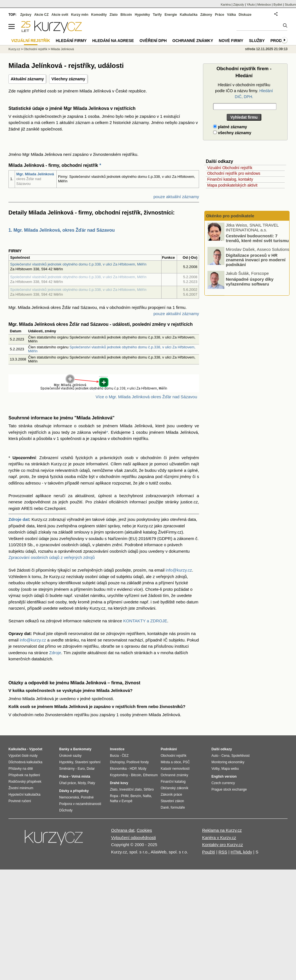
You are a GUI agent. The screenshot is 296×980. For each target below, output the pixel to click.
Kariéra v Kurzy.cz (219, 838)
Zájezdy (239, 5)
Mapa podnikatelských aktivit (232, 185)
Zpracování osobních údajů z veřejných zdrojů (52, 557)
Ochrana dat (123, 830)
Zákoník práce (171, 795)
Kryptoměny (119, 775)
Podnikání (169, 749)
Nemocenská (69, 797)
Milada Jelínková (62, 49)
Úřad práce (68, 783)
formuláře (178, 808)
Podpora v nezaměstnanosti (80, 804)
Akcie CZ (41, 15)
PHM (125, 796)
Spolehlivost (241, 756)
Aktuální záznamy (27, 79)
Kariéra (226, 5)
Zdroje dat (19, 519)
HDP (133, 769)
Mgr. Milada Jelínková (35, 174)
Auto (215, 756)
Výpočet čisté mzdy (23, 756)
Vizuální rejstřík (31, 41)
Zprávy (26, 15)
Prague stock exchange (229, 789)
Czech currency (223, 783)
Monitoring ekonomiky (228, 762)
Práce (220, 15)
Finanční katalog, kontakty (230, 179)
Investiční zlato (130, 789)
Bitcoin (126, 15)
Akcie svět (60, 15)
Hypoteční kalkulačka (24, 795)
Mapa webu (230, 769)
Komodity (99, 15)
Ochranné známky (193, 41)
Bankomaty (82, 749)
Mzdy (82, 783)
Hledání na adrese (113, 41)
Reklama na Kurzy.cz (222, 830)
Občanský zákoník (174, 788)
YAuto (251, 5)
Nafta (147, 796)
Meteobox (264, 5)
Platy (91, 783)
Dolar (91, 769)
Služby (257, 41)
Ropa (114, 796)
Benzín (136, 796)
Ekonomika (118, 769)
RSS (223, 852)
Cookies (144, 830)
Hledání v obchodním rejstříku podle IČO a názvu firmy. (244, 91)
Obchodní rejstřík (36, 49)
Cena (225, 756)
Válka (231, 15)
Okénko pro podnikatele (230, 216)
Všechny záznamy (68, 79)
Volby (215, 769)
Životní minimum (21, 788)
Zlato (114, 15)
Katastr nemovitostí (175, 769)
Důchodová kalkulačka (25, 762)
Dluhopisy (117, 762)
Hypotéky (142, 15)
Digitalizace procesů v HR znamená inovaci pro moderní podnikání (256, 260)
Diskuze (245, 15)
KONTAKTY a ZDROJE (145, 621)
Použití (209, 852)
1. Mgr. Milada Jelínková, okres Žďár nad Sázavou (62, 230)
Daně (165, 808)
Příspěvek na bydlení (24, 775)
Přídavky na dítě (21, 769)
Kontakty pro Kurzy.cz (223, 845)
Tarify (157, 15)
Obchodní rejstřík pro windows (234, 173)
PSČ (186, 762)
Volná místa (81, 777)
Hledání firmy (71, 41)
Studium (290, 5)
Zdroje (55, 653)
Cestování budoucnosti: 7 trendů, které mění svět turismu (257, 238)
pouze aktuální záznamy (176, 197)
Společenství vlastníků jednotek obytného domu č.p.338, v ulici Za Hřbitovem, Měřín (78, 264)
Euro (81, 769)
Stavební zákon (172, 801)
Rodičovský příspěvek (25, 782)
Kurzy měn (80, 15)
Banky (64, 749)
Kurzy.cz (14, 49)
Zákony (206, 15)
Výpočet (36, 749)
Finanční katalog (173, 782)
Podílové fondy (137, 762)
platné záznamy (230, 127)
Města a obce (171, 762)
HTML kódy (241, 852)
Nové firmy (231, 41)
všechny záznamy (232, 133)
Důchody (66, 810)
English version (224, 777)
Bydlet (278, 5)
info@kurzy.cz (179, 570)
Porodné (87, 797)
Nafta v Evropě (121, 801)
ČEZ (125, 756)
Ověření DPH (153, 41)
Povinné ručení (20, 801)
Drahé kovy (119, 783)
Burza (114, 756)
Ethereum (150, 775)
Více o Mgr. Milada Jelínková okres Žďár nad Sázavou (146, 397)
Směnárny (67, 769)
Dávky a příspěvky (74, 791)
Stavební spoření (88, 762)
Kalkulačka (189, 15)
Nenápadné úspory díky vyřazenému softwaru (250, 282)
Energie (171, 15)
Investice (117, 749)
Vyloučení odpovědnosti (133, 838)
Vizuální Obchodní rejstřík (230, 168)
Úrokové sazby (70, 756)
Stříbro (149, 789)
